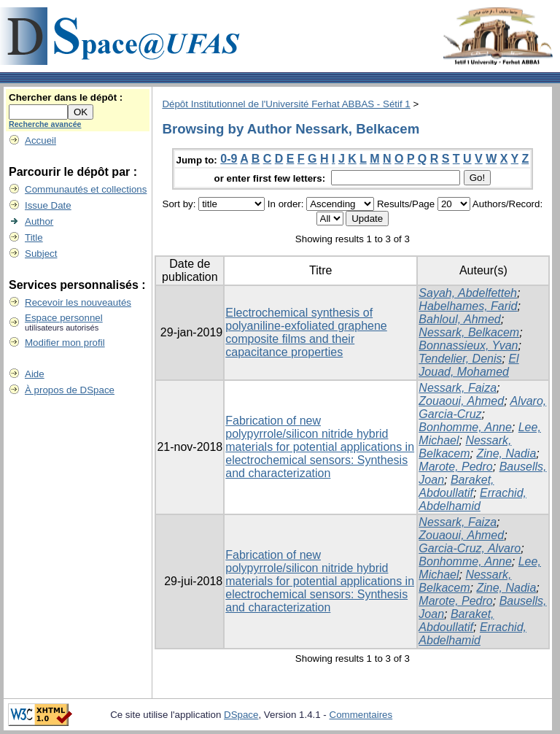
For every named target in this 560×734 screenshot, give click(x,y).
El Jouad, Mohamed (468, 365)
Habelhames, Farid (468, 306)
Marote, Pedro (455, 467)
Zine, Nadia (506, 453)
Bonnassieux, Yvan (468, 345)
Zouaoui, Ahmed (461, 401)
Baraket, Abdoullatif (456, 486)
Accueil (40, 140)
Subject (41, 254)
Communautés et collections (86, 189)
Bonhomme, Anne (465, 427)
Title (34, 237)
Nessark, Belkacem (469, 332)
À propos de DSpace (70, 390)
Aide (35, 374)
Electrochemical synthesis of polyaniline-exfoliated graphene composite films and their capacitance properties (306, 332)
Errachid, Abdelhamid (472, 499)
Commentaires (361, 715)
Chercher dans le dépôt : (66, 97)
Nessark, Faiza (458, 388)
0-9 (229, 159)
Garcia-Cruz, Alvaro (470, 548)
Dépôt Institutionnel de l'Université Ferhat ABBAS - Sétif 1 (286, 104)
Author (39, 221)
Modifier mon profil (65, 343)
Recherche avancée (45, 124)
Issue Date (48, 205)
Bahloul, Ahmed (459, 319)
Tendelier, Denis (460, 359)
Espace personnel (64, 318)
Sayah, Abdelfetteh (468, 293)
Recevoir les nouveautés (78, 302)
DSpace (241, 715)
